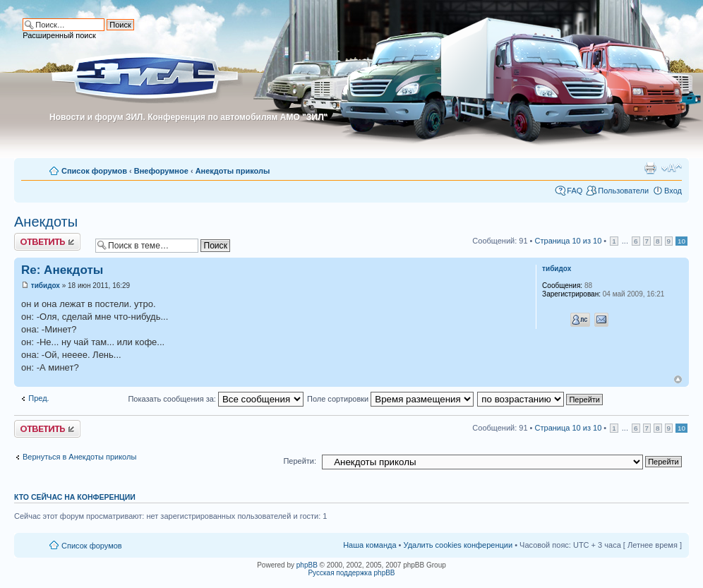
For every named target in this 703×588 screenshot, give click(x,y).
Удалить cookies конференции (458, 545)
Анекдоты (46, 222)
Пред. (38, 398)
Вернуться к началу (678, 379)
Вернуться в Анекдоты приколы (79, 457)
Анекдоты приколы (233, 171)
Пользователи (623, 191)
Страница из (569, 241)
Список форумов (94, 171)
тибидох (46, 286)
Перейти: (300, 461)
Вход (673, 191)
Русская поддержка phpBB (351, 573)
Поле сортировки (390, 399)
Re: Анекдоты (62, 270)
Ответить (47, 242)
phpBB (307, 565)
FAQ (575, 191)
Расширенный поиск (59, 35)
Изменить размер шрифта (672, 168)
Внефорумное (161, 171)
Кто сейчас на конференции (75, 497)
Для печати (650, 168)
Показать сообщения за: (216, 399)
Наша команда (369, 545)
